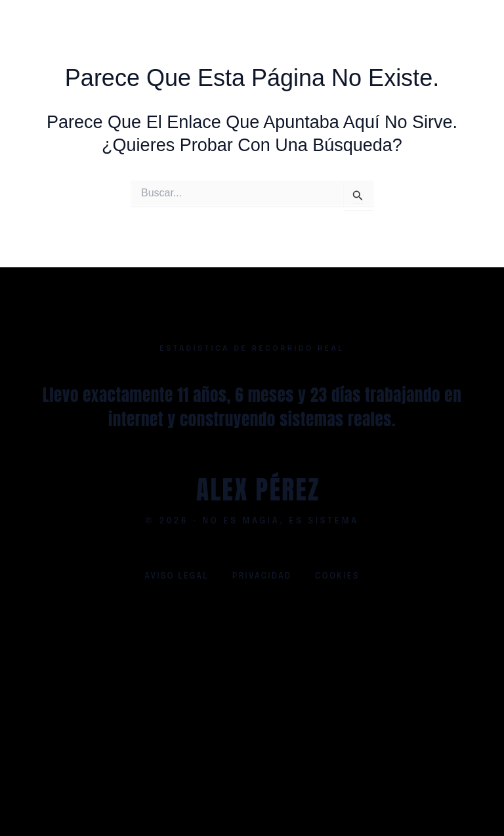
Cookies (337, 576)
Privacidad (262, 576)
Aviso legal (177, 576)
